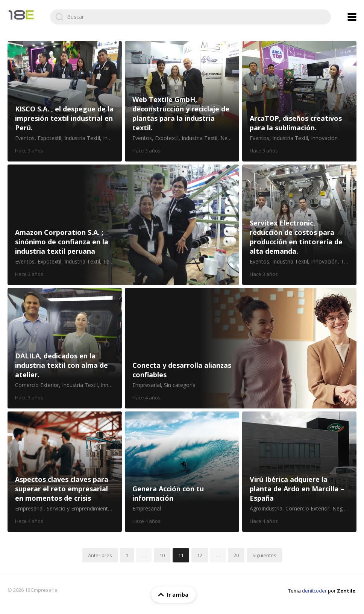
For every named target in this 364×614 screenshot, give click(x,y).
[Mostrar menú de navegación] (352, 17)
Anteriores (100, 555)
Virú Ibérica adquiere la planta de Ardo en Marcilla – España (299, 472)
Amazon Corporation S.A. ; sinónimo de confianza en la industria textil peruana (123, 225)
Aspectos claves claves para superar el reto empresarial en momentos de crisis (65, 472)
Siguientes (264, 555)
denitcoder (314, 591)
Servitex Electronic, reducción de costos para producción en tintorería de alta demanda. (299, 225)
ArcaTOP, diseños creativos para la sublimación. (299, 101)
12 (200, 555)
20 (236, 555)
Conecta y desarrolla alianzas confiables (241, 348)
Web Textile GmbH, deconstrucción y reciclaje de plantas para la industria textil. (182, 101)
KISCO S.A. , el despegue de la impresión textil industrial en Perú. (65, 101)
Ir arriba (172, 595)
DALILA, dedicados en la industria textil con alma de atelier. (65, 348)
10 (162, 555)
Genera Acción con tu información (182, 472)
